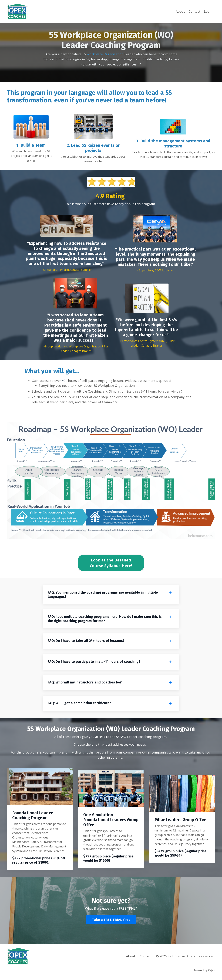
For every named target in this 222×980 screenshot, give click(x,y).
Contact (194, 11)
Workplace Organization (105, 54)
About (180, 11)
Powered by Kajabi (204, 971)
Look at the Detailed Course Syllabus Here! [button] (111, 563)
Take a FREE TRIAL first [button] (111, 920)
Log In (209, 11)
